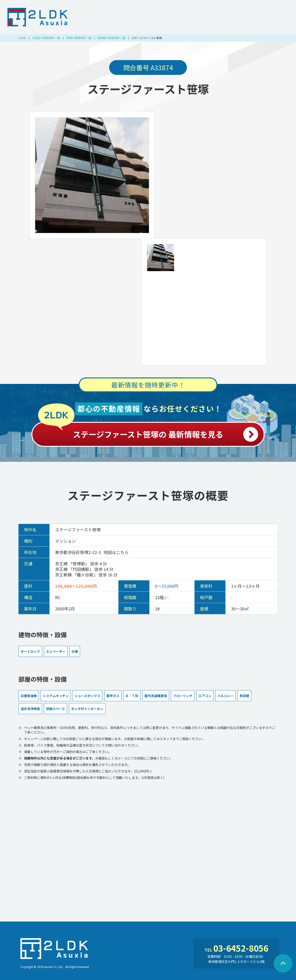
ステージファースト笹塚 (148, 89)
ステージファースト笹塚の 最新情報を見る (148, 432)
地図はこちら (116, 552)
